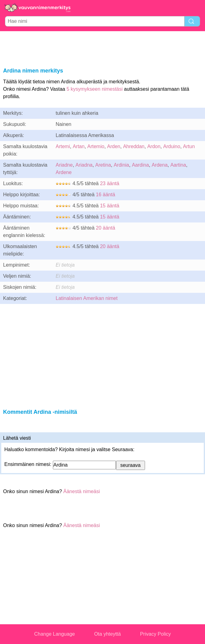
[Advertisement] (103, 48)
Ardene (64, 172)
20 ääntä (105, 228)
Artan (79, 146)
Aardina (140, 165)
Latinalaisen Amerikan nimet (87, 298)
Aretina (103, 165)
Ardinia (122, 165)
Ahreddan (134, 146)
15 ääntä (109, 206)
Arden (114, 146)
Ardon (154, 146)
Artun (189, 146)
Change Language (55, 634)
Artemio (96, 146)
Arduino (172, 146)
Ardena (160, 165)
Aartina (178, 165)
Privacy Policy (156, 634)
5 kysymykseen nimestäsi (94, 89)
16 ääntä (105, 195)
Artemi (63, 146)
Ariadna (84, 165)
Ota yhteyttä (107, 634)
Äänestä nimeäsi (82, 491)
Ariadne (64, 165)
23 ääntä (109, 183)
